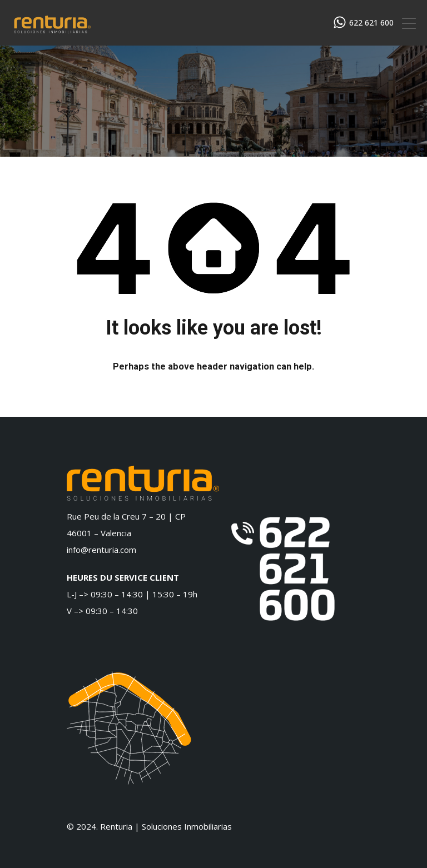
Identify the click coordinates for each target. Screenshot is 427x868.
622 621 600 (371, 23)
